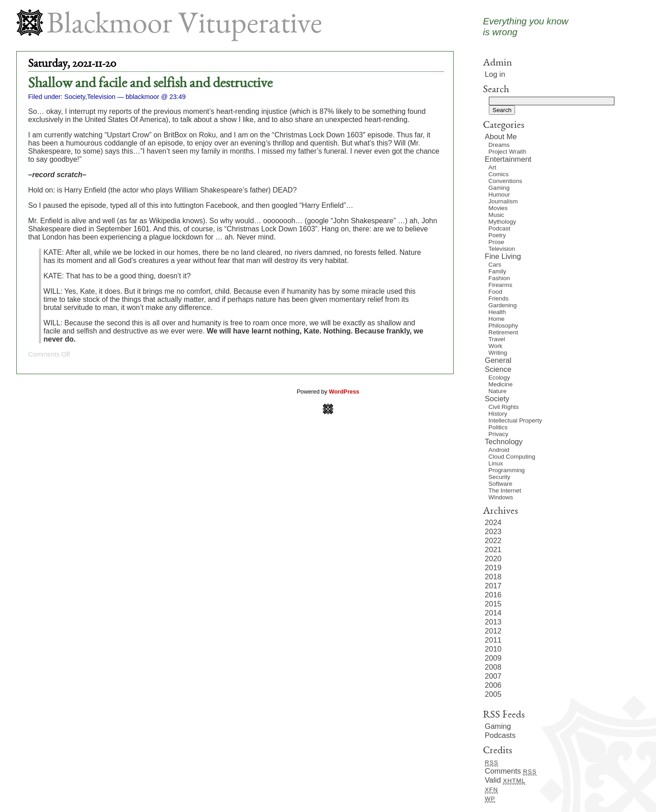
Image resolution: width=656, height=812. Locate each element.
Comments (511, 771)
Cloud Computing (512, 457)
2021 (493, 550)
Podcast (499, 228)
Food (495, 292)
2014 (493, 613)
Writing (498, 353)
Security (499, 477)
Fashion (499, 278)
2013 (493, 622)
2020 (493, 559)
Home (497, 319)
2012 (493, 631)
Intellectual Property (515, 420)
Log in (495, 74)
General (498, 360)
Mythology (502, 222)
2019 (493, 568)
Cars (495, 265)
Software (500, 484)
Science (498, 369)
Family (497, 271)
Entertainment (508, 159)
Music (496, 215)
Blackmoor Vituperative (184, 26)
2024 (493, 523)
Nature (497, 391)
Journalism (503, 201)
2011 (493, 640)
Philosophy (503, 326)
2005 (493, 694)
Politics (498, 427)
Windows (501, 497)
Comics (499, 174)
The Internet (505, 490)
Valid (505, 780)
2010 (493, 649)
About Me (501, 137)
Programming (507, 470)
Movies (498, 208)
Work (495, 346)
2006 (493, 685)
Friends (499, 298)
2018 (493, 577)
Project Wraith (507, 152)
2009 (493, 658)
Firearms (500, 285)
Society (75, 97)
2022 (493, 541)
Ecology (499, 378)
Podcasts (500, 735)
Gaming (499, 188)
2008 (493, 667)
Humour (499, 195)
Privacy (498, 434)
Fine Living (503, 256)
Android (499, 450)
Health (497, 312)
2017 (493, 586)
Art (492, 167)
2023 (493, 532)
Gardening (503, 305)
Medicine (501, 384)
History (498, 414)
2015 (493, 604)
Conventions (505, 181)
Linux (496, 463)
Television (101, 97)
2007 (493, 676)
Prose (496, 242)
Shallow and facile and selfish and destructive (150, 84)
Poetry (497, 235)
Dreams (499, 145)
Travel (497, 339)
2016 (493, 595)
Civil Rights (504, 407)
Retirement (503, 332)
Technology (504, 442)
